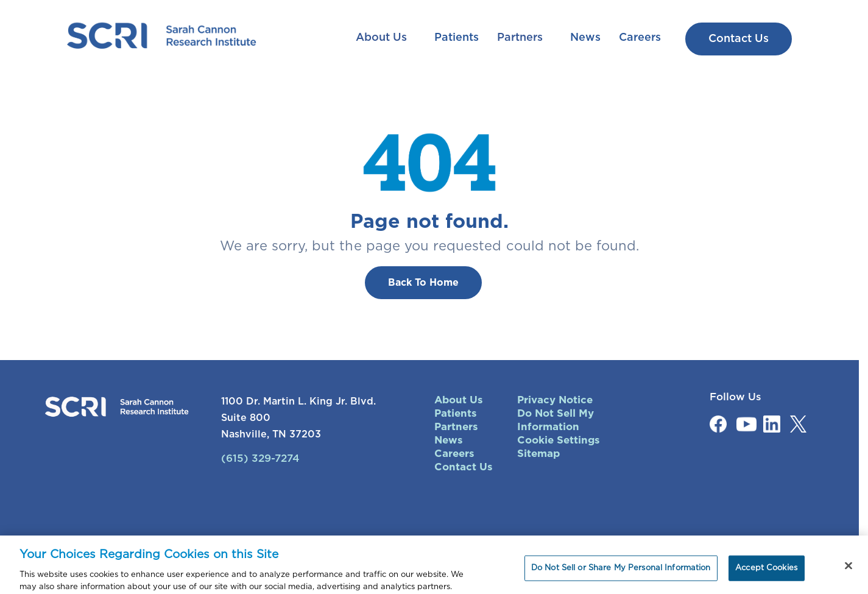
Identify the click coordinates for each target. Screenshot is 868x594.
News (585, 38)
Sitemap (538, 454)
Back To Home (423, 283)
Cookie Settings (559, 440)
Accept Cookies (766, 572)
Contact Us (464, 467)
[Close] (849, 570)
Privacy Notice (555, 400)
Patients (457, 38)
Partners (521, 38)
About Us (383, 38)
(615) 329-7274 (260, 458)
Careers (640, 38)
